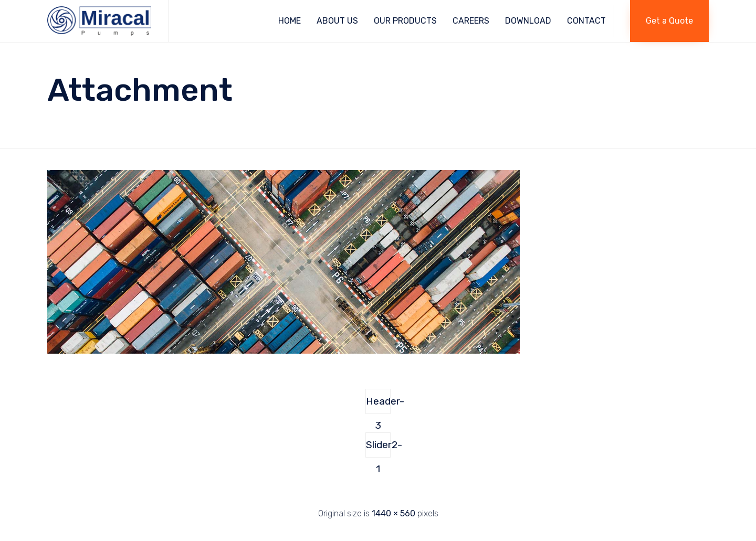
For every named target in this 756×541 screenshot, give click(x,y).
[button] (669, 21)
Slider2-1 (378, 448)
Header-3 (378, 405)
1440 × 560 (393, 513)
